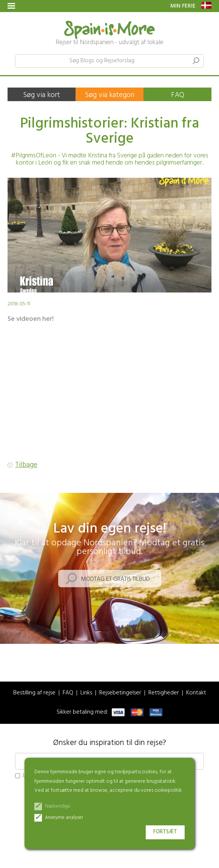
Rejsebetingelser (120, 693)
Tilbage (26, 465)
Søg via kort (42, 95)
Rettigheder (164, 693)
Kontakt (196, 693)
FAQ (178, 95)
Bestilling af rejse (34, 693)
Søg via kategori (110, 95)
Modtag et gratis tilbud (115, 579)
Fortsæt (165, 832)
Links (86, 693)
